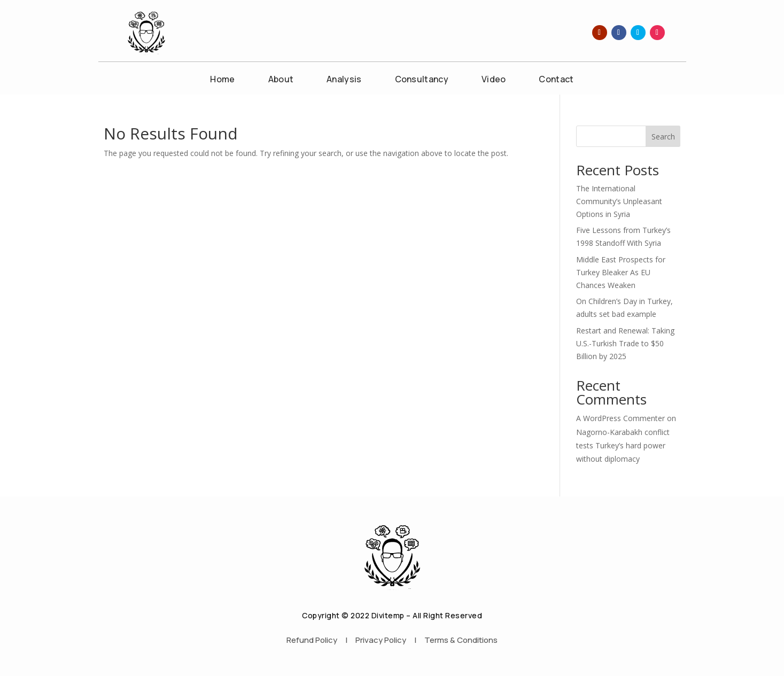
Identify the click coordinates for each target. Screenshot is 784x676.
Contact (556, 80)
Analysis (344, 80)
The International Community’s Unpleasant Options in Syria (619, 201)
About (281, 80)
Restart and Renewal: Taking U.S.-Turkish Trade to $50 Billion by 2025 (625, 343)
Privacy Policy (381, 640)
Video (494, 80)
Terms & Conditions (461, 640)
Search (663, 137)
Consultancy (422, 80)
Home (222, 80)
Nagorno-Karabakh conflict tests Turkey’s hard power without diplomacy (623, 445)
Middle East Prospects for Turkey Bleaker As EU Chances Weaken (621, 272)
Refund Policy (312, 640)
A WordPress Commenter (620, 418)
